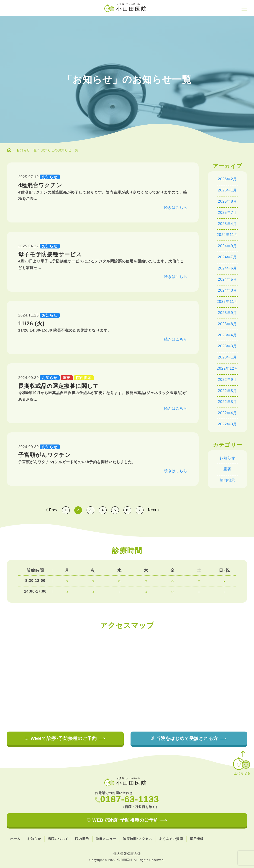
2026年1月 (228, 190)
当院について (58, 839)
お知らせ (227, 458)
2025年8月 (228, 201)
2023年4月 (228, 335)
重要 (227, 469)
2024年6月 (228, 268)
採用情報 (197, 839)
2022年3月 (228, 424)
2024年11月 (227, 235)
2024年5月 (228, 279)
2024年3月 (228, 290)
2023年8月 (228, 324)
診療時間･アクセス (138, 839)
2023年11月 (227, 302)
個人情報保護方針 (127, 854)
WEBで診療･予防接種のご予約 (65, 738)
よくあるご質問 (171, 839)
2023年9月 (228, 313)
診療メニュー (106, 839)
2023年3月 (228, 346)
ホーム (15, 839)
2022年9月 (228, 380)
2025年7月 (228, 213)
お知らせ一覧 (27, 150)
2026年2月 (228, 179)
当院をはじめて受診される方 (189, 738)
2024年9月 (228, 246)
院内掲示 (227, 480)
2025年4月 (228, 224)
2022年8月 (228, 391)
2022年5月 (228, 402)
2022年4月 (228, 413)
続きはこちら (176, 208)
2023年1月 (228, 357)
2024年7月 (228, 257)
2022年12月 (227, 368)
